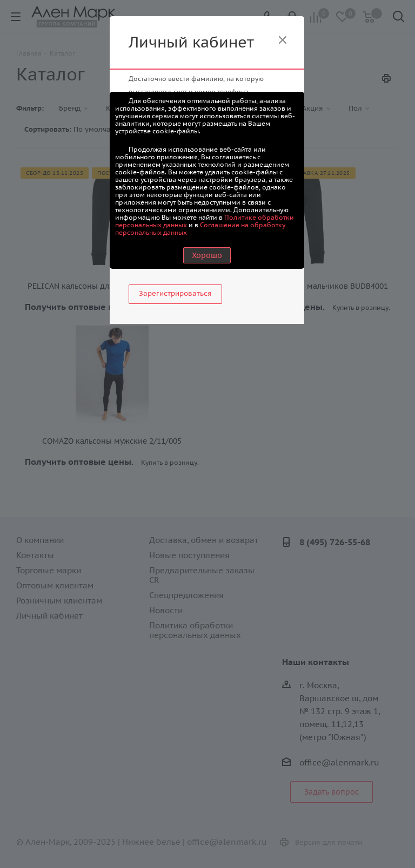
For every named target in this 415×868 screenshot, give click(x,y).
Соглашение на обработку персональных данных (200, 229)
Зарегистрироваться (175, 293)
